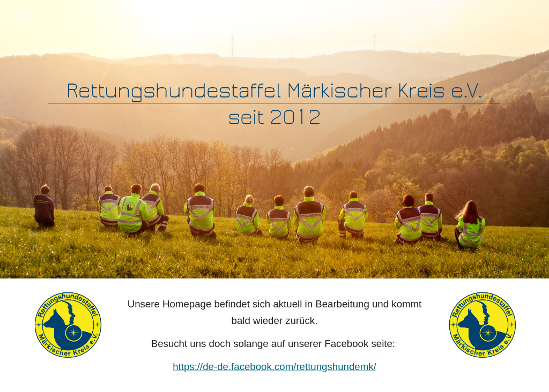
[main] (274, 335)
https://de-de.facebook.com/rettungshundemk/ (274, 367)
